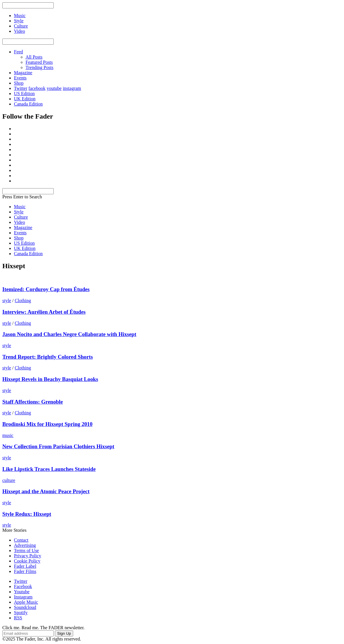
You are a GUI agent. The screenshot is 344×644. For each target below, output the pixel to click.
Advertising (25, 545)
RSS (18, 618)
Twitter (21, 88)
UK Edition (25, 99)
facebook (37, 88)
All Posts (34, 57)
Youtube (22, 592)
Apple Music (26, 602)
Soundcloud (25, 607)
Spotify (21, 613)
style (7, 301)
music (8, 435)
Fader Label (25, 566)
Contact (21, 540)
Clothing (23, 301)
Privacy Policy (28, 556)
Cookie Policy (27, 561)
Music (20, 207)
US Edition (24, 94)
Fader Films (25, 571)
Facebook (23, 586)
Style (19, 212)
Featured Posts (39, 62)
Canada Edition (28, 104)
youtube (54, 88)
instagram (72, 88)
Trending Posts (39, 67)
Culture (21, 217)
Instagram (23, 597)
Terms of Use (26, 550)
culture (9, 480)
